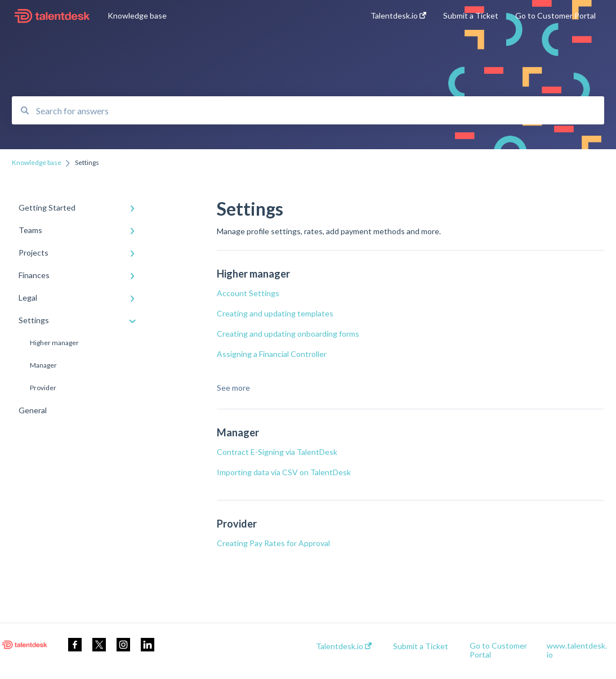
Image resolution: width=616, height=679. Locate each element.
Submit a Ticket (421, 646)
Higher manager (54, 343)
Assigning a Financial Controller (272, 354)
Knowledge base (137, 15)
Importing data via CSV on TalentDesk (285, 472)
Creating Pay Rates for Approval (273, 543)
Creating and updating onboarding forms (288, 334)
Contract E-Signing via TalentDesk (277, 452)
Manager (43, 365)
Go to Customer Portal (498, 650)
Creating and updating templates (275, 313)
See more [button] (233, 388)
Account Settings (248, 293)
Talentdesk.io (344, 646)
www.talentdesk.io (577, 650)
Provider (43, 388)
